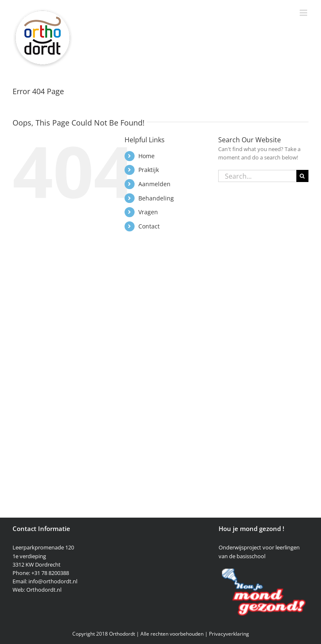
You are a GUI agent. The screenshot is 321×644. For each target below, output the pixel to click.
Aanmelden (154, 184)
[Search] (302, 176)
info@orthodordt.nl (53, 581)
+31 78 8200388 (50, 573)
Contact (149, 226)
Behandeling (156, 198)
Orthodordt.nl (44, 590)
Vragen (148, 212)
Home (146, 156)
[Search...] (257, 176)
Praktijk (149, 170)
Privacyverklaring (229, 634)
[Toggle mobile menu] (304, 13)
